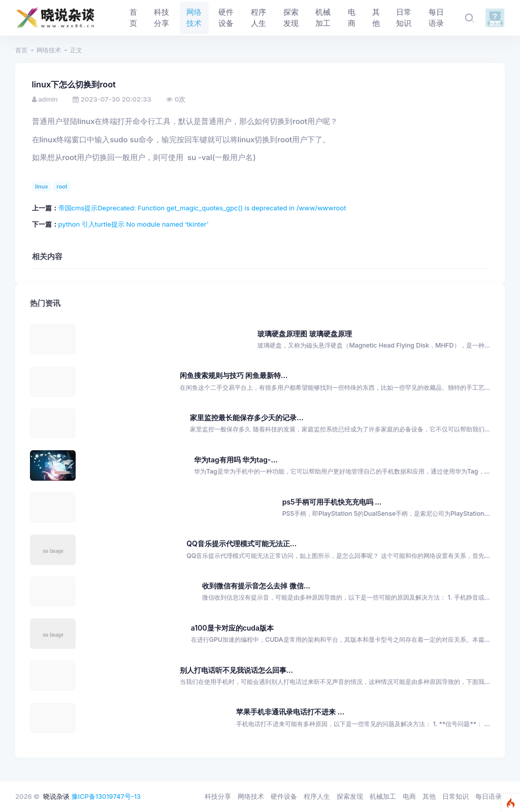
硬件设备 (284, 796)
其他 (429, 796)
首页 (21, 50)
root (62, 186)
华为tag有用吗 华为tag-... (236, 460)
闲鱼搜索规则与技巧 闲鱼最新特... (234, 375)
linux (42, 186)
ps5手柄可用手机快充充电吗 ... (332, 502)
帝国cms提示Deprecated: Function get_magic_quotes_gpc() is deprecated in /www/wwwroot (202, 208)
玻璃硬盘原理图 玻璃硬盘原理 (305, 334)
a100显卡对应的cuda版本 (232, 628)
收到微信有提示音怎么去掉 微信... (256, 586)
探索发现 (350, 796)
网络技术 (49, 50)
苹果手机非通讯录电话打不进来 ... (290, 712)
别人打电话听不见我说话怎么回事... (236, 670)
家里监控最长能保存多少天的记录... (247, 417)
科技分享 (218, 796)
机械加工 (383, 796)
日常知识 (456, 796)
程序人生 (317, 796)
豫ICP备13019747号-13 (106, 796)
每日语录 (489, 796)
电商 (409, 796)
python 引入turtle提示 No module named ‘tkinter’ (134, 224)
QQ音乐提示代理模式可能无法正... (241, 543)
